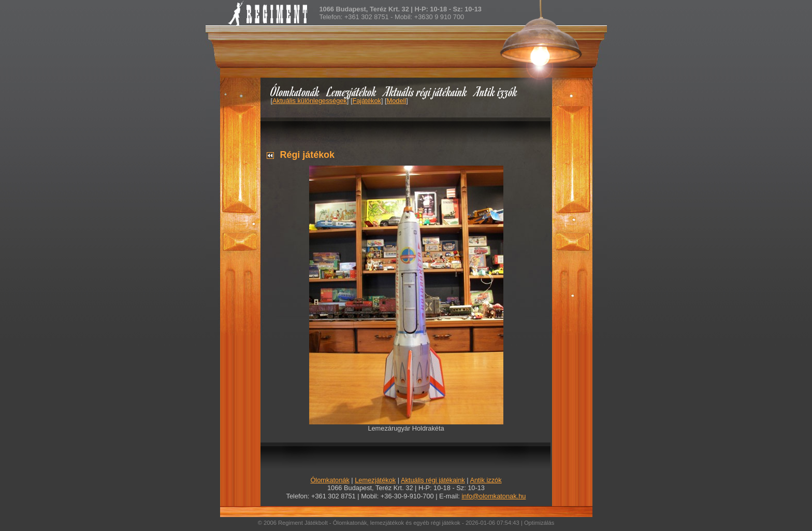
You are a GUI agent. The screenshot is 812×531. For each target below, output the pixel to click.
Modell (397, 101)
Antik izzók (496, 91)
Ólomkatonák (295, 91)
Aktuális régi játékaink (426, 91)
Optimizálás (539, 523)
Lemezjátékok (352, 91)
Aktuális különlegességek (310, 101)
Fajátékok (366, 101)
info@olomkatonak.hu (494, 496)
